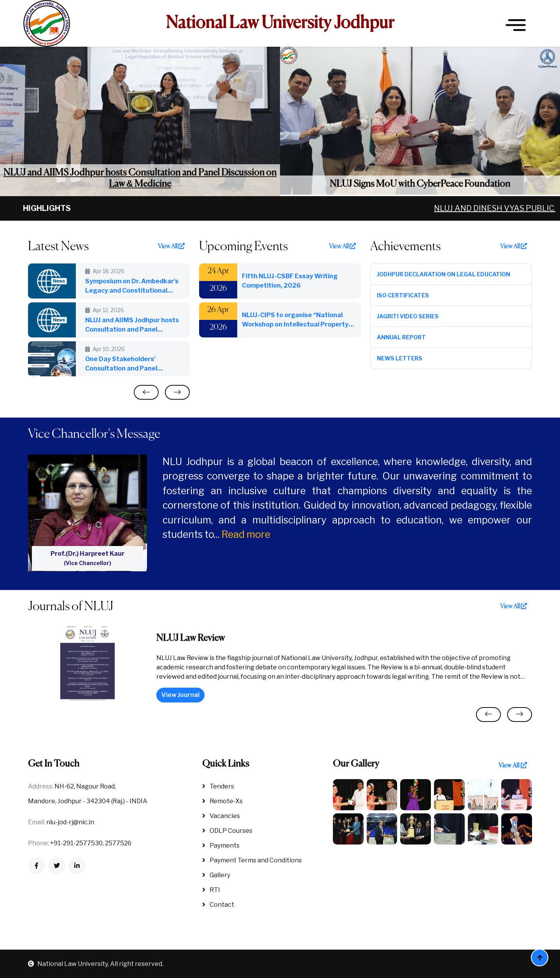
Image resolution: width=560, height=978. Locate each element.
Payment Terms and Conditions (252, 860)
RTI (211, 890)
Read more (246, 534)
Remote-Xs (222, 801)
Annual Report (401, 337)
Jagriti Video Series (408, 316)
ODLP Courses (227, 831)
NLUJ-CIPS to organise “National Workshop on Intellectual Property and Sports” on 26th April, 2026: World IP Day (295, 320)
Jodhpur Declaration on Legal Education (444, 274)
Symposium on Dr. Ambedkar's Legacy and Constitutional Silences (132, 286)
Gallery (216, 875)
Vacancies (221, 816)
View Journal (180, 695)
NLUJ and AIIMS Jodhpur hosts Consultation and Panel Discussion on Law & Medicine (140, 178)
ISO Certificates (403, 295)
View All (171, 246)
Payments (221, 845)
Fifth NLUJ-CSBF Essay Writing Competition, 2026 (290, 281)
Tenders (218, 786)
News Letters (400, 358)
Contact (218, 905)
